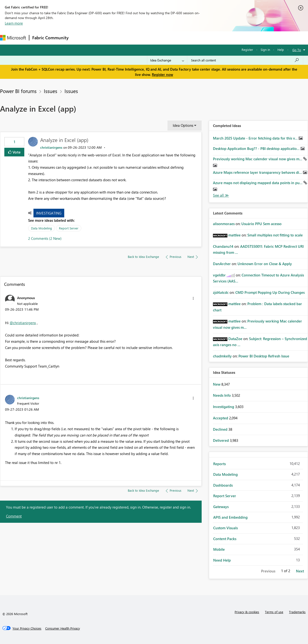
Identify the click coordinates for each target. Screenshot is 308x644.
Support (202, 38)
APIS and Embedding (230, 517)
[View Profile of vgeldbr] (219, 275)
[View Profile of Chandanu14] (223, 246)
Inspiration (101, 38)
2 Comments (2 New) (45, 238)
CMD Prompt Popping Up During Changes (270, 292)
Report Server (69, 228)
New (217, 384)
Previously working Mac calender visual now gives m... (258, 159)
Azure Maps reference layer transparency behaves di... (258, 172)
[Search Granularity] (167, 60)
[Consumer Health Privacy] (63, 628)
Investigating (49, 213)
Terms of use (274, 612)
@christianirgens (23, 323)
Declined (221, 429)
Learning (182, 38)
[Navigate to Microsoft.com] (13, 38)
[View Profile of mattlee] (234, 235)
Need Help (222, 560)
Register (247, 50)
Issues (51, 91)
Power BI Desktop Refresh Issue (264, 356)
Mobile (219, 549)
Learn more (14, 23)
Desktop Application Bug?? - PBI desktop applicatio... (257, 148)
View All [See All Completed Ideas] (221, 195)
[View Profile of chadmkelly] (222, 356)
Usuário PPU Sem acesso (261, 224)
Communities (142, 38)
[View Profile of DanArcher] (222, 264)
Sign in (265, 50)
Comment (14, 516)
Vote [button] (16, 152)
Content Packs (225, 539)
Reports (219, 464)
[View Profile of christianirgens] (51, 147)
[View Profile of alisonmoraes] (224, 224)
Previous (268, 571)
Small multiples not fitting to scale (275, 235)
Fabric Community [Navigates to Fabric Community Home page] (50, 38)
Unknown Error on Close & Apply (265, 264)
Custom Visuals (225, 528)
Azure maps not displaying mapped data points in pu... (258, 183)
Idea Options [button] (183, 125)
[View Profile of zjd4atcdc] (221, 292)
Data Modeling (42, 228)
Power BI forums (18, 91)
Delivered (221, 440)
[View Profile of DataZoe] (235, 339)
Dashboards (223, 485)
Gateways (221, 507)
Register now (162, 74)
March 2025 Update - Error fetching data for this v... (256, 138)
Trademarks (297, 612)
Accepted (221, 418)
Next (300, 571)
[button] (193, 298)
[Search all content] (245, 60)
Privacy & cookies (247, 612)
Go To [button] (297, 50)
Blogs (163, 38)
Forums (80, 38)
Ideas (120, 38)
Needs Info (222, 395)
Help (281, 50)
